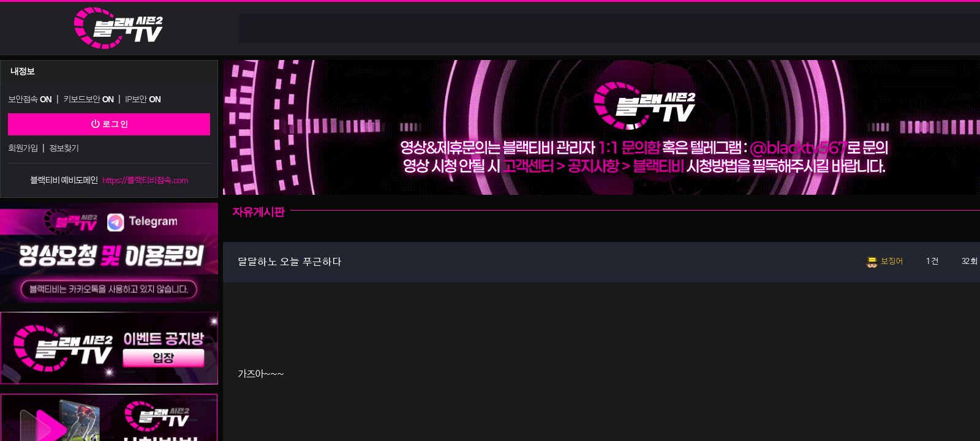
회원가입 (23, 147)
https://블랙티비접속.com (145, 179)
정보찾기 (63, 147)
